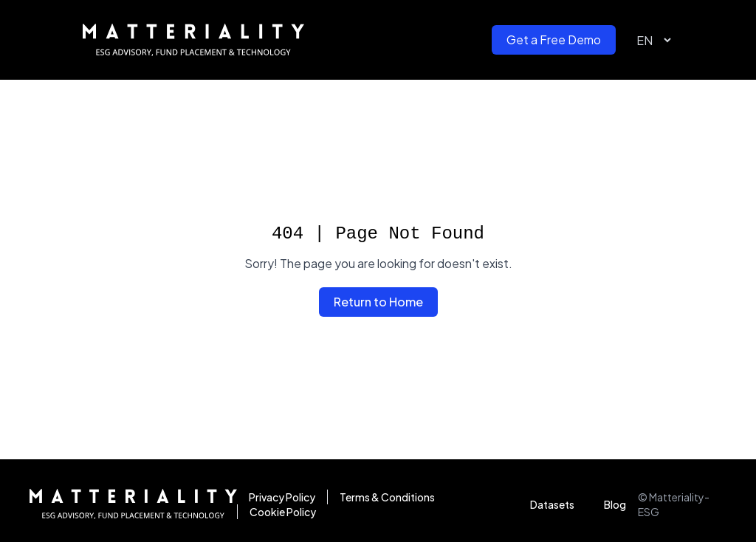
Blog (615, 504)
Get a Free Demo (554, 40)
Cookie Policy (283, 512)
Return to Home (378, 302)
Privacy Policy (282, 497)
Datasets (552, 504)
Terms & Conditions (387, 497)
